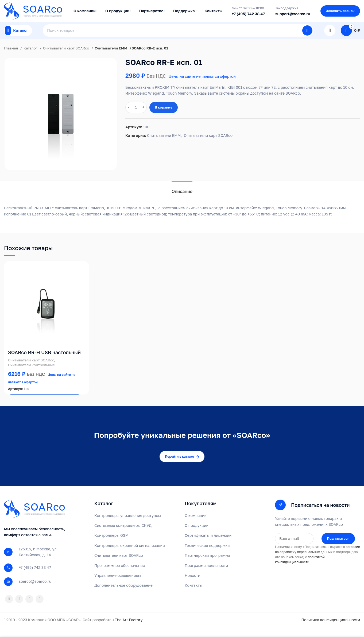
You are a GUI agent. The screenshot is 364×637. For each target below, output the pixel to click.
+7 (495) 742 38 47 (248, 16)
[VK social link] (29, 608)
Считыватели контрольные (31, 374)
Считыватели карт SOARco (67, 57)
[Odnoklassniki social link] (9, 608)
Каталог (31, 57)
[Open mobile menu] (18, 37)
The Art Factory (129, 629)
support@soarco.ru (293, 16)
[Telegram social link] (40, 608)
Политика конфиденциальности (331, 629)
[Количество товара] (136, 117)
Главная (11, 57)
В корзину (164, 117)
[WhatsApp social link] (19, 608)
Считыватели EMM (111, 57)
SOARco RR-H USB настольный (44, 362)
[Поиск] (178, 37)
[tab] (182, 198)
